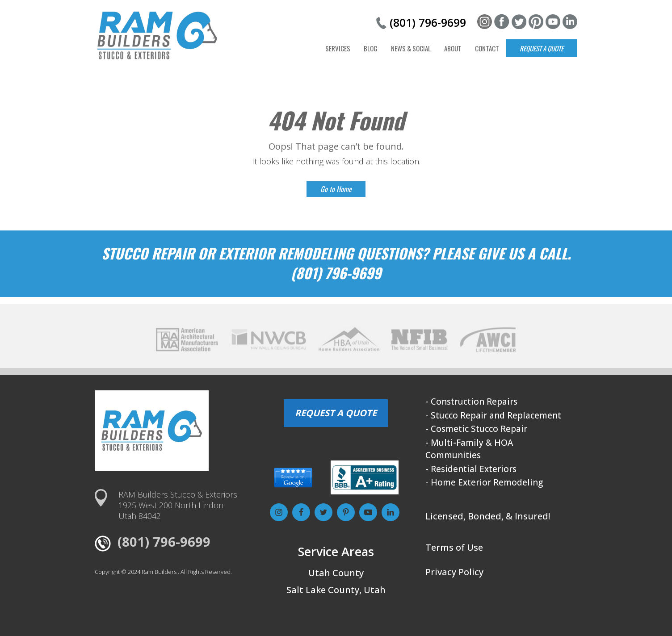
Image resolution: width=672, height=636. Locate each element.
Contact (487, 48)
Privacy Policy (454, 572)
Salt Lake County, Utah (336, 590)
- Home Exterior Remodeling (484, 482)
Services (338, 48)
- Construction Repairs (471, 402)
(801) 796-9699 (428, 22)
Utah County (336, 573)
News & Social (411, 48)
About (453, 48)
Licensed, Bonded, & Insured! (488, 516)
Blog (371, 48)
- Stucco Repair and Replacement (493, 415)
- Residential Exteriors (471, 469)
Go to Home (336, 189)
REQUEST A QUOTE (336, 413)
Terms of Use (454, 547)
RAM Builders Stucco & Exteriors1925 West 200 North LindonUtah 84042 (178, 505)
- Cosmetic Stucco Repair (476, 429)
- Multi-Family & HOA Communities (469, 449)
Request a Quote (542, 48)
